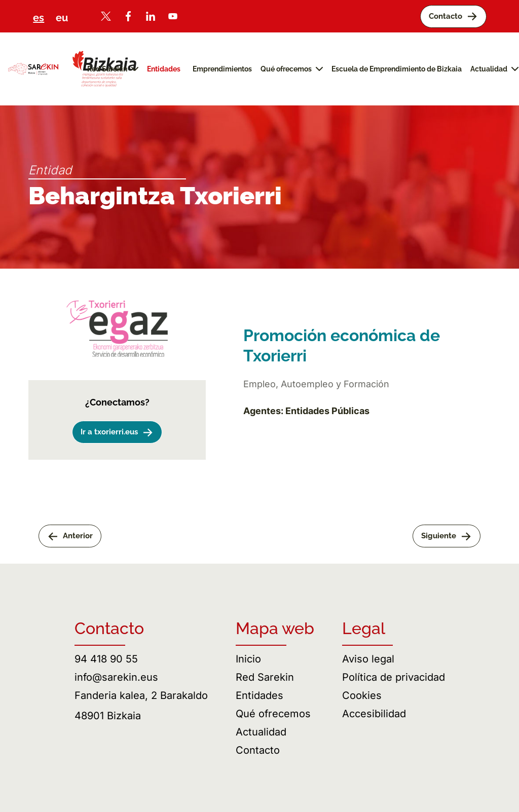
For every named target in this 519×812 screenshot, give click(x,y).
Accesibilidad (374, 714)
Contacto (258, 750)
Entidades (259, 695)
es (39, 18)
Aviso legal (368, 659)
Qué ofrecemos (273, 714)
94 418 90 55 (106, 659)
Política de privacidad (394, 677)
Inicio (248, 659)
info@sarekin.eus (116, 677)
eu (62, 18)
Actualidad (261, 732)
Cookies (362, 695)
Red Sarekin (265, 677)
